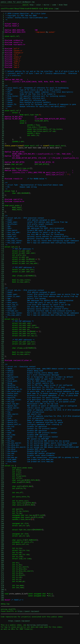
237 (2, 501)
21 (2, 55)
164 (2, 350)
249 (2, 525)
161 (2, 344)
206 (2, 437)
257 (2, 542)
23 (2, 59)
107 (2, 232)
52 (2, 119)
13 (2, 38)
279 (2, 587)
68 (2, 152)
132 (2, 284)
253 (2, 534)
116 (2, 251)
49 (2, 113)
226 (2, 478)
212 (2, 449)
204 (2, 433)
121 (2, 261)
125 (2, 269)
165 (2, 352)
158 (2, 338)
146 (2, 313)
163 (2, 348)
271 (2, 571)
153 (2, 327)
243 (2, 513)
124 (2, 267)
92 (2, 201)
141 (2, 302)
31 (2, 75)
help (32, 5)
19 (2, 51)
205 (2, 435)
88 (2, 193)
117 (2, 253)
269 (2, 567)
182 (2, 387)
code (54, 5)
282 (2, 594)
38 (2, 90)
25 (2, 63)
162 (2, 346)
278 (2, 585)
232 (2, 490)
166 (2, 354)
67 (2, 150)
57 (2, 129)
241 (2, 509)
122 (2, 263)
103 (2, 224)
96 (2, 210)
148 (2, 317)
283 (2, 596)
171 (2, 364)
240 (2, 507)
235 (2, 497)
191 (2, 406)
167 (2, 356)
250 (2, 528)
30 (2, 73)
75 (2, 166)
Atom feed (63, 5)
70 (2, 156)
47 (2, 108)
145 (2, 311)
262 (2, 552)
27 (2, 67)
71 (2, 158)
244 (2, 515)
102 (2, 222)
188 (2, 400)
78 (2, 172)
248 (2, 523)
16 (2, 44)
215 (2, 455)
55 (2, 125)
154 (2, 329)
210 (2, 445)
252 (2, 532)
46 (2, 106)
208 (2, 441)
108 (2, 234)
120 (2, 259)
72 (2, 160)
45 (2, 104)
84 (2, 185)
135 (2, 290)
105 (2, 228)
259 (2, 546)
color (39, 5)
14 (2, 40)
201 (2, 426)
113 (2, 245)
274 (2, 577)
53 (2, 121)
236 (2, 499)
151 (2, 323)
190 (2, 404)
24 (2, 61)
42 (2, 98)
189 (2, 402)
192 (2, 408)
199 (2, 422)
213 (2, 451)
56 (2, 127)
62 (2, 139)
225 (2, 476)
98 (2, 214)
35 (2, 84)
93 (2, 203)
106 (2, 230)
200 (2, 424)
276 (2, 581)
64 (2, 143)
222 (2, 470)
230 (2, 486)
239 (2, 505)
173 (2, 369)
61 (2, 137)
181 (2, 385)
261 (2, 550)
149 (2, 319)
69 (2, 154)
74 (2, 164)
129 (2, 278)
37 (2, 88)
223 (2, 472)
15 (2, 42)
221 (2, 468)
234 (2, 495)
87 (2, 191)
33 (2, 79)
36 (2, 86)
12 (2, 36)
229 (2, 484)
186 (2, 395)
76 (2, 168)
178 (2, 379)
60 (2, 135)
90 (2, 197)
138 (2, 296)
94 (2, 205)
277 (2, 583)
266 (2, 561)
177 (2, 377)
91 (2, 199)
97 (2, 212)
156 (2, 333)
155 (2, 331)
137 (2, 294)
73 (2, 162)
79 (2, 174)
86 (2, 189)
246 (2, 519)
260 (2, 548)
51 (2, 117)
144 (2, 309)
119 (2, 257)
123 (2, 265)
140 (2, 300)
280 (2, 589)
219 (2, 464)
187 (2, 397)
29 (2, 71)
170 (2, 362)
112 (2, 243)
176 (2, 375)
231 (2, 488)
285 (2, 600)
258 (2, 544)
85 (2, 187)
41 (2, 96)
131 (2, 282)
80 (2, 177)
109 (2, 236)
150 (2, 321)
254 (2, 536)
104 (2, 226)
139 (2, 298)
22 (2, 57)
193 (2, 410)
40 (2, 94)
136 (2, 292)
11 (2, 34)
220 (2, 466)
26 (2, 65)
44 (2, 102)
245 (2, 517)
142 (2, 305)
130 (2, 280)
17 (2, 46)
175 (2, 373)
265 (2, 559)
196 (2, 416)
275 (2, 579)
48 (2, 110)
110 (2, 238)
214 (2, 453)
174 (2, 371)
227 (2, 480)
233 (2, 492)
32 (2, 77)
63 (2, 141)
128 (2, 276)
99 (2, 216)
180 (2, 383)
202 (2, 428)
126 (2, 272)
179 (2, 381)
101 (2, 220)
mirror (47, 5)
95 (2, 208)
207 (2, 439)
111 (2, 241)
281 (2, 592)
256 (2, 540)
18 (2, 49)
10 (2, 32)
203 (2, 430)
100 (2, 218)
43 (2, 100)
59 (2, 133)
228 (2, 482)
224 (2, 474)
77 (2, 170)
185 (2, 393)
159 (2, 340)
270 (2, 569)
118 (2, 255)
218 (2, 461)
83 (2, 183)
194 (2, 412)
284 (2, 598)
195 (2, 414)
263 (2, 554)
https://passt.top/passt (28, 611)
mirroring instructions (37, 625)
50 (2, 115)
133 (2, 286)
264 (2, 556)
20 (2, 53)
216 (2, 457)
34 (2, 82)
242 (2, 511)
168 (2, 358)
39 (2, 92)
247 (2, 521)
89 (2, 195)
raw (57, 9)
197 (2, 418)
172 (2, 366)
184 (2, 391)
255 (2, 538)
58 (2, 131)
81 (2, 179)
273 (2, 575)
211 (2, 447)
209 (2, 443)
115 (2, 249)
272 (2, 573)
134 (2, 288)
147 (2, 315)
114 (2, 247)
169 (2, 360)
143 (2, 307)
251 (2, 530)
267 (2, 563)
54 (2, 123)
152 (2, 325)
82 (2, 181)
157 (2, 336)
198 (2, 420)
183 (2, 389)
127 (2, 274)
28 (2, 69)
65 (2, 146)
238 (2, 503)
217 (2, 459)
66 (2, 148)
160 (2, 342)
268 (2, 565)
